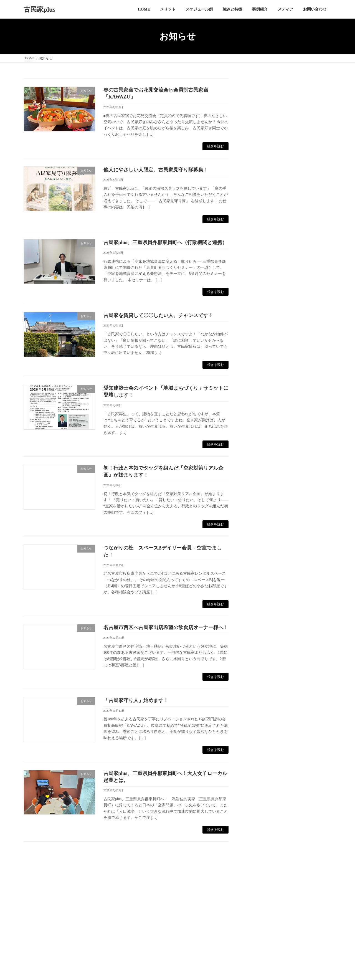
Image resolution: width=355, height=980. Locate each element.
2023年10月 (264, 459)
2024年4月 (263, 421)
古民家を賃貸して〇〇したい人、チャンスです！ (158, 315)
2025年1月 (263, 346)
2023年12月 (264, 440)
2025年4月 (263, 318)
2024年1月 (263, 431)
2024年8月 (263, 393)
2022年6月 (263, 552)
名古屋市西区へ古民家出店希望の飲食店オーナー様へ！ (166, 627)
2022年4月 (263, 562)
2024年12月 (264, 355)
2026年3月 (263, 253)
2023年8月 (263, 478)
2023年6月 (263, 496)
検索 (317, 606)
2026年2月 (263, 262)
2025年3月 (263, 327)
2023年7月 (263, 487)
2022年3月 (263, 571)
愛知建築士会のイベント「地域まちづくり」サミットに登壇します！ (286, 185)
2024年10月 (264, 374)
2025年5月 (263, 309)
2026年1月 (263, 271)
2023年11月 (264, 449)
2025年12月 (264, 281)
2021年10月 (264, 590)
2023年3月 (263, 524)
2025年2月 (263, 337)
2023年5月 (263, 506)
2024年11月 (264, 365)
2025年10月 (264, 290)
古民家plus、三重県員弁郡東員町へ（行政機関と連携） (165, 242)
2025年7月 (263, 299)
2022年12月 (264, 534)
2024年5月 (263, 412)
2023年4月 (263, 515)
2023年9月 (263, 468)
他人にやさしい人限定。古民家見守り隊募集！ (156, 170)
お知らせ (262, 222)
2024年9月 (263, 384)
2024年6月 (263, 402)
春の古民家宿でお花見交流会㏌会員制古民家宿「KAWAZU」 (288, 102)
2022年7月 (263, 543)
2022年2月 (263, 580)
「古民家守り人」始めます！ (136, 700)
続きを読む (215, 146)
